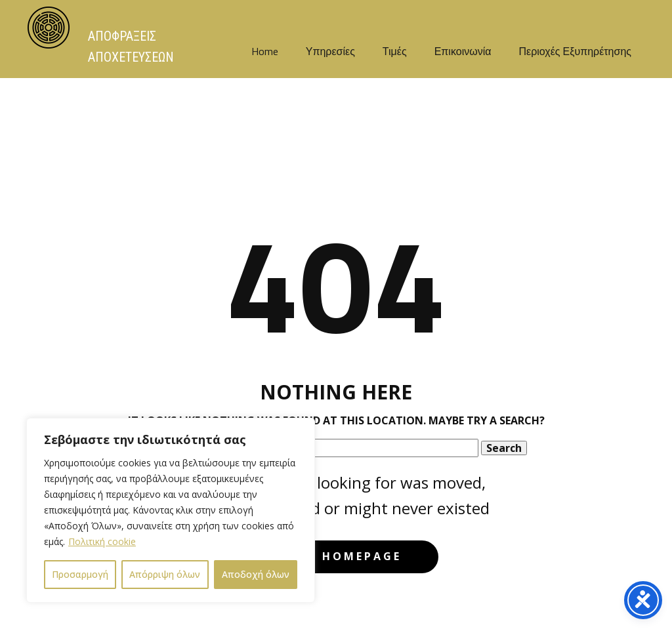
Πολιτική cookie (102, 541)
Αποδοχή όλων (256, 574)
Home (265, 51)
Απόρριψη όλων (165, 574)
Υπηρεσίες (330, 51)
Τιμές (395, 51)
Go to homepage (335, 556)
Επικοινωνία (463, 51)
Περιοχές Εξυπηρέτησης (575, 51)
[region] (171, 510)
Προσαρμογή (80, 574)
